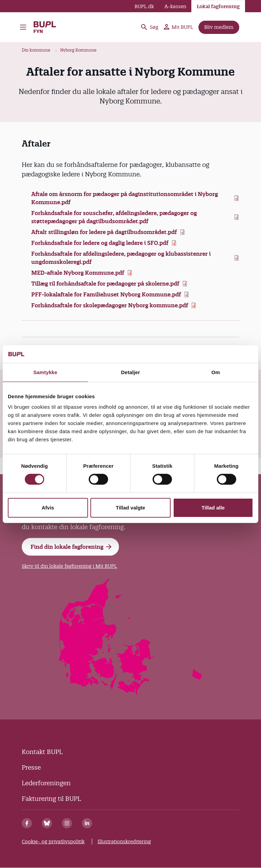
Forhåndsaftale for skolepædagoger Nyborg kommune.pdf (110, 305)
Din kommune (36, 50)
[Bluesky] (47, 823)
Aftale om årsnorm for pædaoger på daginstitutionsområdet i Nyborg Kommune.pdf (125, 198)
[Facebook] (27, 823)
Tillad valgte (130, 508)
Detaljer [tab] (130, 372)
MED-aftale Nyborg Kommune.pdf (78, 273)
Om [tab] (216, 372)
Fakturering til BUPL (51, 799)
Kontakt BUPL (42, 752)
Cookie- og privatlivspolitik (53, 842)
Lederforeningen (46, 783)
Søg (149, 27)
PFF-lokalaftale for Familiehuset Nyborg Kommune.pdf (106, 294)
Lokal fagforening (218, 6)
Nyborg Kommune (78, 50)
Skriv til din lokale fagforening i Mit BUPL (69, 566)
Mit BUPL (178, 27)
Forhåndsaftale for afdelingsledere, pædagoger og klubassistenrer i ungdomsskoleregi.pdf (121, 258)
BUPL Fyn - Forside (45, 27)
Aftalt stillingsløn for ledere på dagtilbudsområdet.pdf (104, 232)
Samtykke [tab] (45, 372)
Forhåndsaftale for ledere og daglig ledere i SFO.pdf (100, 243)
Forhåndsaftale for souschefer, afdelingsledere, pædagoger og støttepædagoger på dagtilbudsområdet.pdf (114, 217)
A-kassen (175, 6)
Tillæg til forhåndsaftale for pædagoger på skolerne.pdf (105, 284)
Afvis (48, 508)
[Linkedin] (87, 823)
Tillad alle (213, 508)
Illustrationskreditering (124, 842)
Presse (31, 767)
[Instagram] (67, 823)
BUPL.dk (144, 6)
